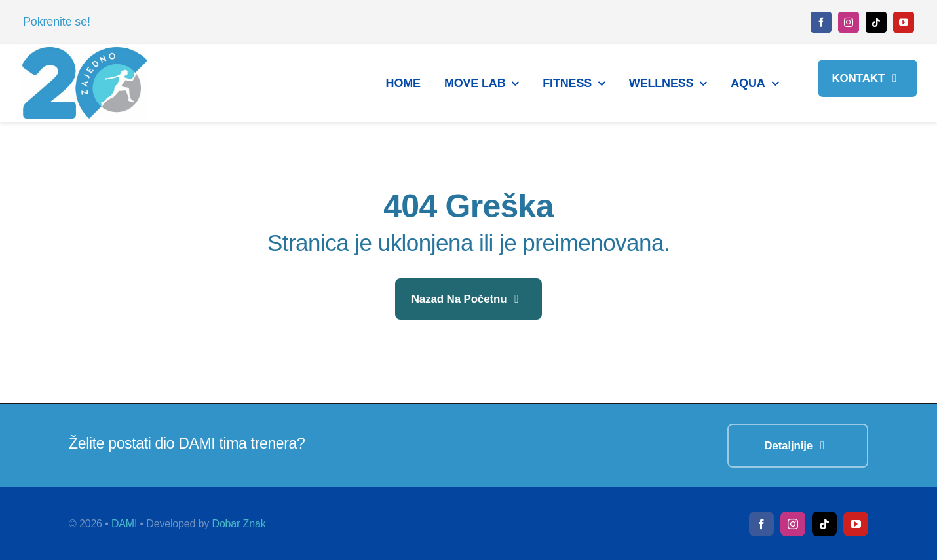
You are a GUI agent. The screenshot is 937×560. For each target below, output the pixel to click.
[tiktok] (876, 22)
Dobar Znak (239, 524)
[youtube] (904, 22)
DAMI (124, 524)
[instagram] (849, 22)
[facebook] (821, 22)
